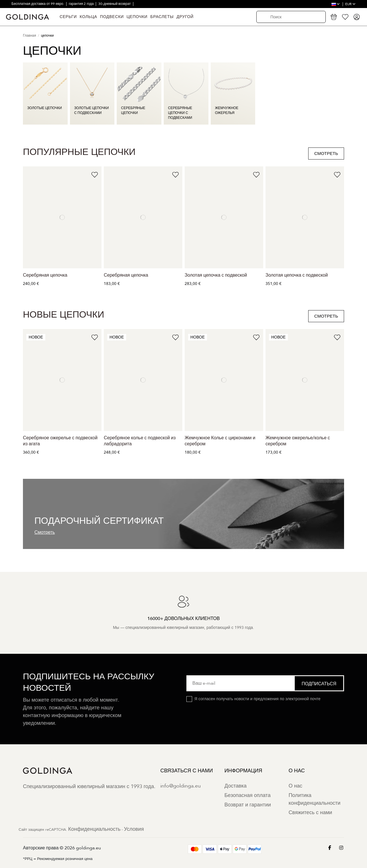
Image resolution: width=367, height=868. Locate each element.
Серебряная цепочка (45, 275)
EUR (350, 4)
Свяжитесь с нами (310, 813)
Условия (134, 829)
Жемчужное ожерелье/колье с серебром (298, 441)
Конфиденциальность (94, 829)
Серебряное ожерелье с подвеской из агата (60, 441)
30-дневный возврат (115, 4)
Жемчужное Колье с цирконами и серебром (220, 441)
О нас (295, 786)
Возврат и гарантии (248, 805)
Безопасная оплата (248, 795)
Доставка (236, 786)
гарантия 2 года (82, 4)
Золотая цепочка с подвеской (216, 275)
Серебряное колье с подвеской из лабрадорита (140, 441)
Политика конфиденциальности (314, 799)
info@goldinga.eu (180, 786)
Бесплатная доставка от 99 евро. (38, 4)
